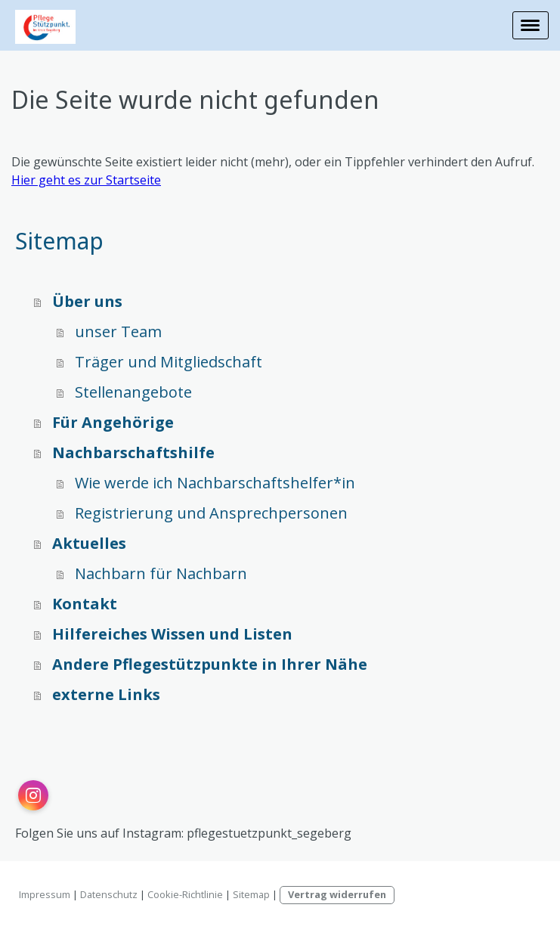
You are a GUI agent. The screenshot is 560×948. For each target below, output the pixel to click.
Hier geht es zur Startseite (86, 180)
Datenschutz (109, 894)
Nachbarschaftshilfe (133, 452)
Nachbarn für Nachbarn (161, 573)
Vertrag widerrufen (337, 894)
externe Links (106, 694)
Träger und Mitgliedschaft (169, 362)
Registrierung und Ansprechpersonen (211, 513)
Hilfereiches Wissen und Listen (172, 634)
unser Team (118, 331)
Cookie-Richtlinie (185, 894)
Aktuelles (89, 543)
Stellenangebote (133, 392)
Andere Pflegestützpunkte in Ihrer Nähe (210, 664)
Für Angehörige (113, 422)
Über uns (87, 301)
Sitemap (251, 894)
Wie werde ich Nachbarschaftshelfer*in (215, 483)
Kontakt (85, 604)
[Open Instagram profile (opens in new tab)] (33, 795)
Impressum (45, 894)
